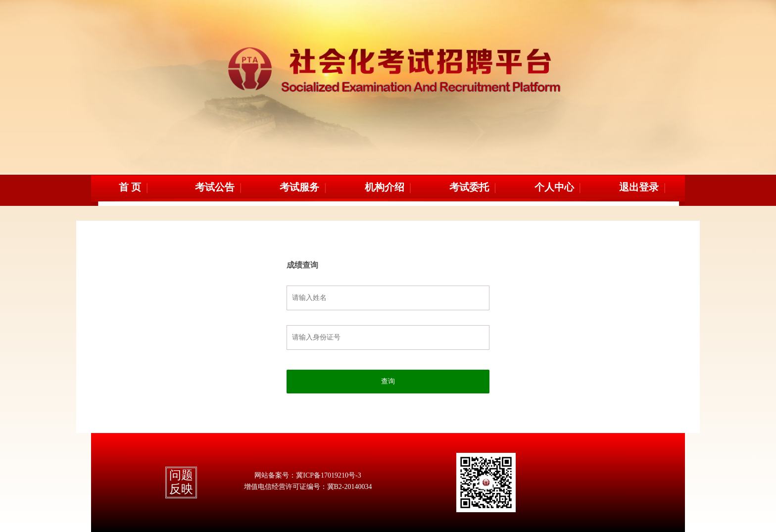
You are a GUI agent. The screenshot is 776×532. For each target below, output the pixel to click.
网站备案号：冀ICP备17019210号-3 (308, 475)
